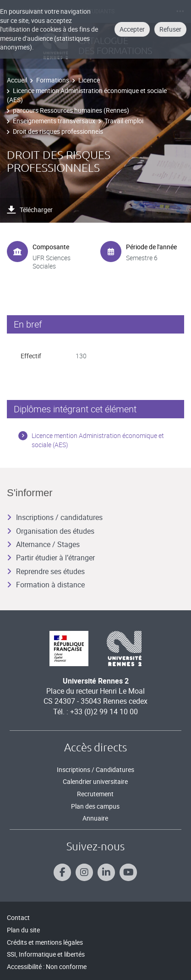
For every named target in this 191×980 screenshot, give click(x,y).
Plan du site (23, 930)
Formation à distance (46, 585)
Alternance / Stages (43, 544)
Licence (89, 80)
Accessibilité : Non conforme (47, 966)
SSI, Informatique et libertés (46, 954)
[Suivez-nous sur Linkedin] (106, 872)
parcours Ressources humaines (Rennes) (71, 110)
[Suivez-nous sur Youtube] (128, 872)
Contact (18, 917)
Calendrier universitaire (95, 781)
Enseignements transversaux (54, 121)
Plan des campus (95, 806)
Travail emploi (124, 121)
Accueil (17, 80)
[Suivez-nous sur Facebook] (62, 872)
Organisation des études (51, 531)
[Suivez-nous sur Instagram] (84, 872)
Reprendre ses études (46, 571)
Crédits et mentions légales (45, 942)
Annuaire (95, 818)
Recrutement (95, 794)
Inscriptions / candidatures (55, 517)
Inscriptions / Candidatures (95, 769)
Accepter (132, 29)
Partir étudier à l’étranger (51, 558)
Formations (53, 80)
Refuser (170, 29)
